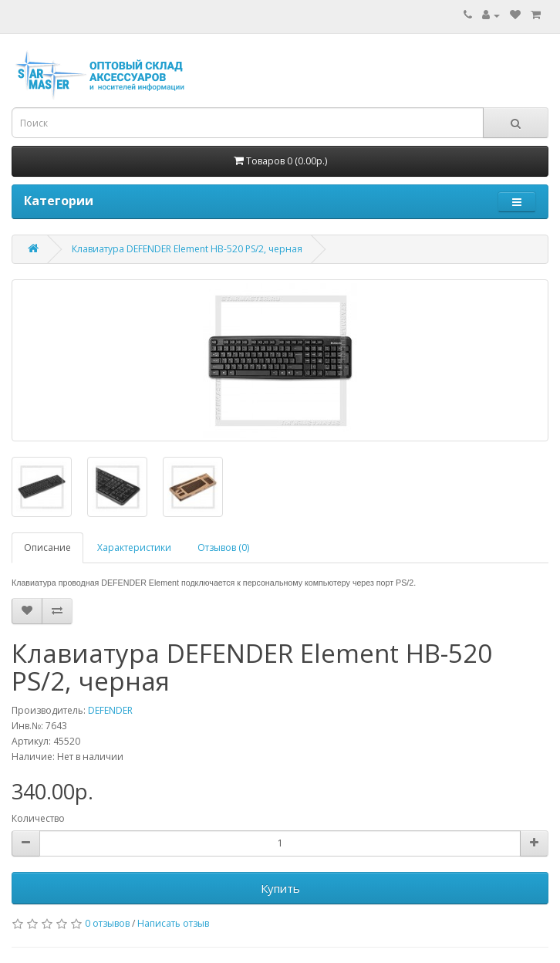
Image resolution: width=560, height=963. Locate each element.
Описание (47, 547)
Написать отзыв (173, 923)
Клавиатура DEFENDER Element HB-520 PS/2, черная (187, 249)
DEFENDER (110, 710)
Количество (38, 818)
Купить (280, 888)
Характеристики (134, 547)
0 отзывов (107, 923)
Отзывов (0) (223, 547)
